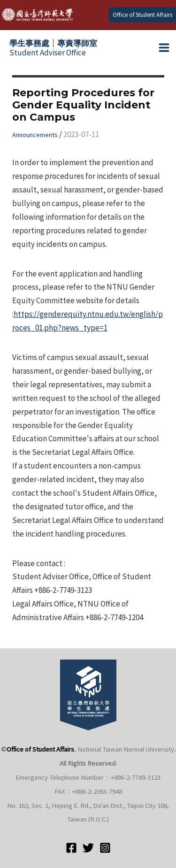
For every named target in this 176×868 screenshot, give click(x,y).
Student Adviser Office (53, 48)
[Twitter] (88, 848)
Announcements (35, 135)
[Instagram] (105, 848)
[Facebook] (71, 848)
